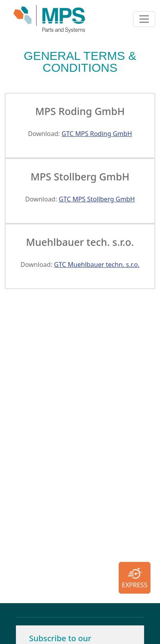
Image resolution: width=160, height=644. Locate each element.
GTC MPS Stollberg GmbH (97, 199)
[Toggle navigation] (144, 19)
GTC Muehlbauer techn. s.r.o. (97, 264)
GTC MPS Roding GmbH (97, 134)
